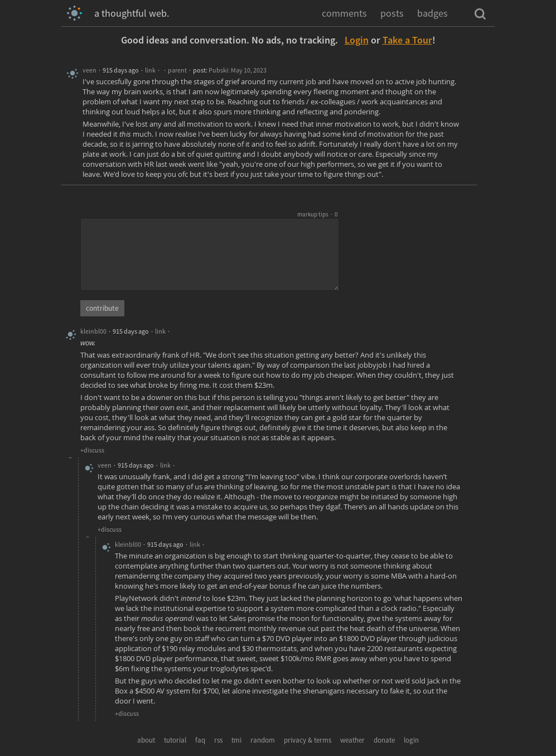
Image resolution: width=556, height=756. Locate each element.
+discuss (92, 450)
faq (200, 740)
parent (177, 70)
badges (432, 13)
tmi (236, 740)
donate (384, 740)
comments (344, 13)
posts (392, 13)
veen (90, 70)
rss (218, 740)
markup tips (313, 214)
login (411, 740)
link (150, 70)
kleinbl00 (93, 331)
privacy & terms (308, 740)
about (146, 740)
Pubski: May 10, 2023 (238, 70)
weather (352, 740)
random (263, 740)
